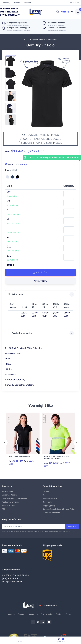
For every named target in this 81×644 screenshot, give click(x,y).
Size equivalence (50, 498)
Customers (33, 614)
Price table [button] (41, 294)
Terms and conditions (51, 512)
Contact (28, 3)
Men (11, 165)
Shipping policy (49, 505)
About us (11, 614)
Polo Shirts (52, 40)
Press (68, 614)
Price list (46, 491)
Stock (45, 494)
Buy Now (41, 281)
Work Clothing (8, 491)
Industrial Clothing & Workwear (15, 498)
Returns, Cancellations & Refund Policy (59, 509)
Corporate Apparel (38, 40)
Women (24, 165)
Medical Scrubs (8, 505)
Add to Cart (40, 272)
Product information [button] (41, 333)
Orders (17, 3)
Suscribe (72, 526)
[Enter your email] (34, 526)
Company (6, 3)
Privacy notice (47, 614)
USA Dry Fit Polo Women (19, 456)
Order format (48, 502)
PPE (4, 509)
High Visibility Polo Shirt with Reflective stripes (57, 458)
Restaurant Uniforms (11, 502)
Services (22, 614)
